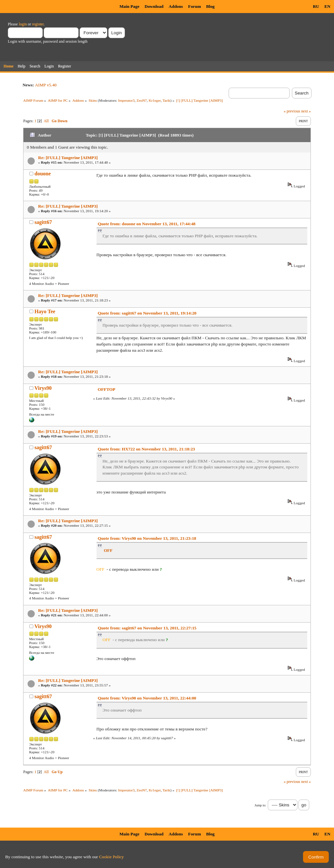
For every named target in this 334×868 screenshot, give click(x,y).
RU (316, 6)
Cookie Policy (112, 857)
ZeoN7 (142, 100)
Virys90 (43, 388)
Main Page (129, 6)
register (38, 24)
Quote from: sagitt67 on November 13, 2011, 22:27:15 (147, 628)
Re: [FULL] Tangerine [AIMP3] (68, 158)
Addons (176, 6)
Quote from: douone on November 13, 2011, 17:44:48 (147, 224)
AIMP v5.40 (46, 85)
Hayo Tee (45, 311)
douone (43, 174)
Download (154, 6)
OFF (108, 550)
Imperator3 (126, 100)
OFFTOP (107, 389)
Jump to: (260, 805)
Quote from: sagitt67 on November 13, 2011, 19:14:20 (147, 313)
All (46, 121)
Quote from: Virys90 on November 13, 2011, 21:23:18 (147, 538)
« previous (292, 111)
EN (327, 6)
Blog (210, 6)
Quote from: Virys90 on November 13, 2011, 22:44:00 (147, 698)
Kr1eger (155, 100)
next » (306, 111)
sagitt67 (43, 222)
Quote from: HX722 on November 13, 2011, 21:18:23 (146, 449)
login (23, 24)
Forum (195, 6)
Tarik (166, 100)
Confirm (316, 857)
